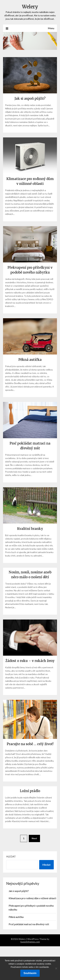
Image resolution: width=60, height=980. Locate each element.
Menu (51, 28)
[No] (56, 968)
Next (34, 838)
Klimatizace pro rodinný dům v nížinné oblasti (32, 898)
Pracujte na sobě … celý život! (30, 744)
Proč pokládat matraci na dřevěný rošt (29, 924)
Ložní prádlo (30, 791)
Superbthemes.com (30, 942)
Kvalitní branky (30, 529)
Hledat (11, 856)
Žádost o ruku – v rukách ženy (30, 661)
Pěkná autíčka (30, 360)
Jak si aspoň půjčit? (30, 98)
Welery (30, 7)
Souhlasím (30, 973)
